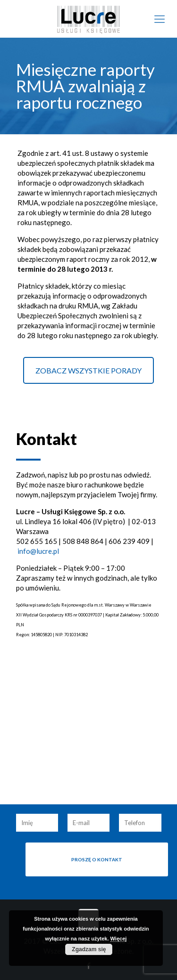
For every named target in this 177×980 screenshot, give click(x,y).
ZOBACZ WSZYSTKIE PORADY (88, 370)
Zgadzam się (89, 949)
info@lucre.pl (38, 551)
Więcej (119, 939)
